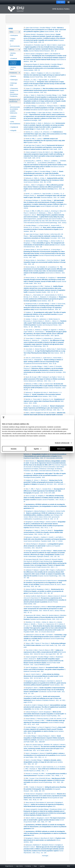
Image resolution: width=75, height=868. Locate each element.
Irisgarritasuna (9, 866)
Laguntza (42, 866)
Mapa (35, 866)
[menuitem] (15, 39)
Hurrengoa (45, 856)
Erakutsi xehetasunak (62, 443)
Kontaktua (28, 866)
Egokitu (38, 449)
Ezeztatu (14, 449)
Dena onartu (61, 449)
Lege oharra (19, 866)
